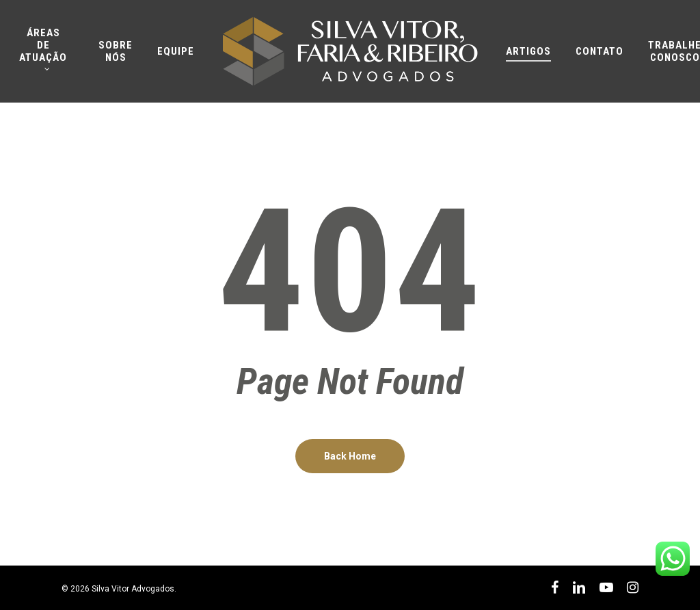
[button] (674, 7)
